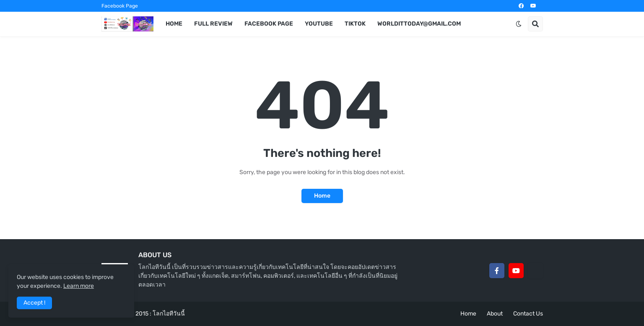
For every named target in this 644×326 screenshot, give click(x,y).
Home (322, 196)
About (495, 314)
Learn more (79, 286)
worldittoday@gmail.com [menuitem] (419, 24)
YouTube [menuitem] (319, 24)
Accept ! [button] (34, 303)
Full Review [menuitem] (213, 24)
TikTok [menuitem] (355, 24)
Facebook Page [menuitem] (269, 24)
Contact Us (528, 314)
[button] (519, 24)
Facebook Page (120, 6)
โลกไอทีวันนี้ (169, 314)
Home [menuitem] (174, 24)
